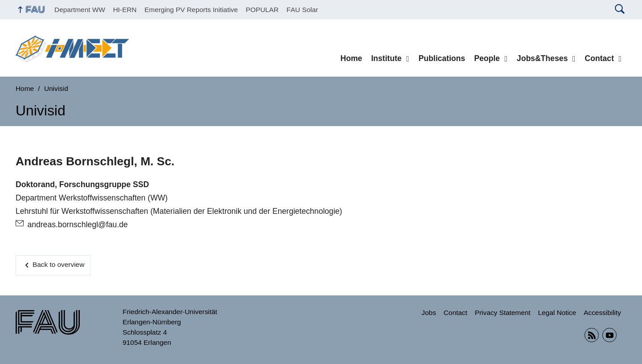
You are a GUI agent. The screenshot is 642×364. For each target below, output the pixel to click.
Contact (600, 58)
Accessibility (602, 313)
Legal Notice (557, 313)
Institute (386, 58)
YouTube (609, 335)
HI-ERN (125, 10)
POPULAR (262, 10)
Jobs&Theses (542, 58)
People (487, 58)
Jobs (429, 313)
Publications (442, 58)
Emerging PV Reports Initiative (191, 10)
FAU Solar (302, 10)
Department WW (80, 10)
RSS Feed (592, 335)
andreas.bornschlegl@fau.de (77, 225)
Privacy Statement (503, 313)
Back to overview (58, 264)
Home (351, 58)
